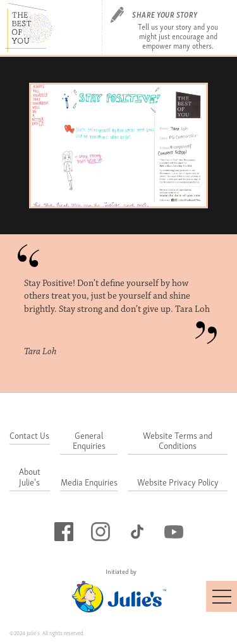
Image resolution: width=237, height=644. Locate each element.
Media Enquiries (89, 483)
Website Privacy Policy (178, 483)
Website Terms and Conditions (178, 441)
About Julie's (30, 477)
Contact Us (29, 436)
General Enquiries (89, 441)
